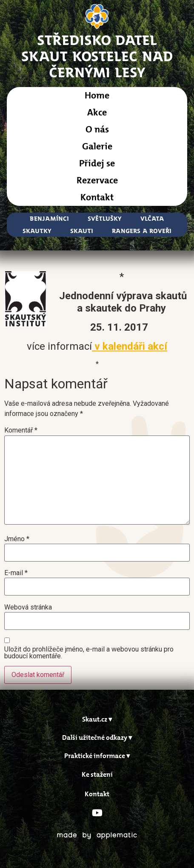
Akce (97, 112)
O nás (97, 129)
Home (97, 95)
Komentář (21, 430)
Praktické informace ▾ (97, 756)
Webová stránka (28, 607)
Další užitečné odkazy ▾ (97, 737)
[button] (97, 719)
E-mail (16, 573)
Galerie (97, 146)
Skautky (37, 231)
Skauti (82, 231)
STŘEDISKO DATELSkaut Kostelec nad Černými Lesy (97, 56)
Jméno (17, 539)
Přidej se (97, 163)
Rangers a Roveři (142, 231)
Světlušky (105, 218)
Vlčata (152, 218)
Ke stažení (97, 774)
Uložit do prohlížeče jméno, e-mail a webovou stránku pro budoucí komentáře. (89, 653)
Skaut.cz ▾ (97, 719)
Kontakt (97, 197)
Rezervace (97, 180)
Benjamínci (49, 218)
